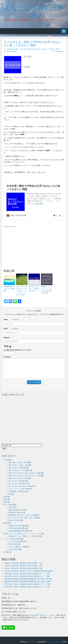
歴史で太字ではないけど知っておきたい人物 (24, 476)
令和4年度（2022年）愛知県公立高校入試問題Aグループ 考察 (27, 576)
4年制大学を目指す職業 (17, 526)
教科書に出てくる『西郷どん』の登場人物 (24, 536)
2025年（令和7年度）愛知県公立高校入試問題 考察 (23, 566)
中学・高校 (8, 505)
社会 (25, 49)
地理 (10, 494)
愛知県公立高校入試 (16, 510)
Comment (7, 357)
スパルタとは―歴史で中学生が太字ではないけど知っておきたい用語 (33, 44)
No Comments (12, 51)
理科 (6, 502)
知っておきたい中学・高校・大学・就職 (23, 518)
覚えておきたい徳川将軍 (17, 468)
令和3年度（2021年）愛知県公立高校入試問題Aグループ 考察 (27, 587)
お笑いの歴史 (13, 549)
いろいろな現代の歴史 (12, 539)
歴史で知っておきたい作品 (18, 478)
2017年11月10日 (13, 49)
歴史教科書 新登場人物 (17, 491)
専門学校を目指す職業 (16, 528)
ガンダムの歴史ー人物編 (17, 547)
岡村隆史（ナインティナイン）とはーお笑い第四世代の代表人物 (47, 290)
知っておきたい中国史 (16, 481)
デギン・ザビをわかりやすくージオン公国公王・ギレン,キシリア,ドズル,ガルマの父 (21, 291)
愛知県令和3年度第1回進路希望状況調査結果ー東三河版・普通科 (28, 582)
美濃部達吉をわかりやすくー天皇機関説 (9, 289)
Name (6, 319)
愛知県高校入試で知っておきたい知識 (22, 515)
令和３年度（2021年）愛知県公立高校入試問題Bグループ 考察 (27, 584)
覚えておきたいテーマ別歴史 (19, 470)
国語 (6, 499)
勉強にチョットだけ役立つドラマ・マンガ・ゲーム (22, 534)
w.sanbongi (59, 51)
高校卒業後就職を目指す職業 (19, 531)
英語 (6, 497)
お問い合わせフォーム (43, 615)
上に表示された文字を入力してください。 (19, 350)
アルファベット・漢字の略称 (19, 489)
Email (6, 329)
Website (6, 338)
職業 (6, 523)
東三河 (11, 507)
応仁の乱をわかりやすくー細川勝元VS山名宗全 (34, 289)
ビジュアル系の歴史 (16, 541)
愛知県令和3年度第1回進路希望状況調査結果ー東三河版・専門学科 (28, 579)
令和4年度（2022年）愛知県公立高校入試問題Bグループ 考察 (27, 574)
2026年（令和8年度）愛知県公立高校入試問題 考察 (23, 563)
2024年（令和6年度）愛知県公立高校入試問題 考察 (23, 568)
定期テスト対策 (14, 520)
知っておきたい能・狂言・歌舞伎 (20, 486)
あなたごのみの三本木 (34, 11)
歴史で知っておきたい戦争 (18, 462)
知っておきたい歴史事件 (17, 484)
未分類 (6, 552)
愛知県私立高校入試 (16, 512)
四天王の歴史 (13, 544)
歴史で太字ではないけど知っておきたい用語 (43, 49)
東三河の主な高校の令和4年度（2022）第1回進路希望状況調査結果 (29, 571)
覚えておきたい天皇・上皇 (18, 465)
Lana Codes (31, 642)
